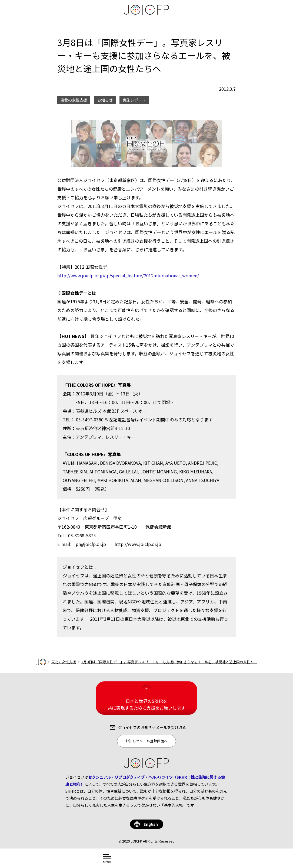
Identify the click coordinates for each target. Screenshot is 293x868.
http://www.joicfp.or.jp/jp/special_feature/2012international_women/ (128, 275)
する (187, 861)
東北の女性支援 (64, 662)
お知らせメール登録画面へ (146, 741)
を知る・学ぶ (164, 861)
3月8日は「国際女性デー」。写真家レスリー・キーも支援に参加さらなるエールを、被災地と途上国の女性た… (169, 662)
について (134, 861)
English (151, 824)
